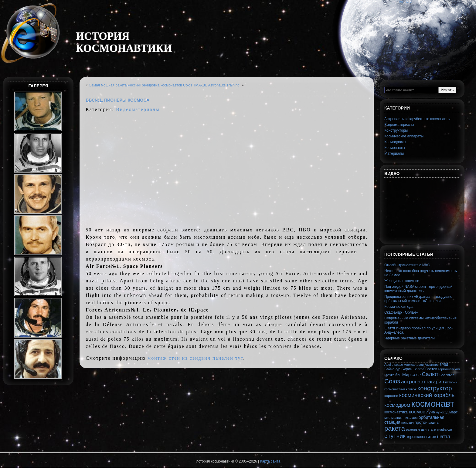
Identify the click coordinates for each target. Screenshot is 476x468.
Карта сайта (270, 461)
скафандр (445, 429)
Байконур (392, 369)
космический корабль (427, 395)
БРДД (444, 365)
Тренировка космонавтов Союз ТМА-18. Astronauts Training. (190, 85)
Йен (398, 375)
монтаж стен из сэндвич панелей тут (195, 358)
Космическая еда (399, 307)
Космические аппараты (404, 136)
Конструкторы (396, 130)
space (399, 365)
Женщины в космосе (402, 281)
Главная (404, 2)
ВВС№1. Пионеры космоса (117, 100)
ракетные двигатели (421, 429)
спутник (395, 436)
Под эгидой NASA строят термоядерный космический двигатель (418, 289)
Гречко (389, 375)
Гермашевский (449, 369)
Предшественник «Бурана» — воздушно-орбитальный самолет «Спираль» (419, 299)
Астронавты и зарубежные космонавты (417, 119)
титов (431, 437)
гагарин (435, 382)
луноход (442, 412)
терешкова (416, 437)
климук (411, 389)
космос (417, 412)
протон (421, 422)
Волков (419, 369)
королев (391, 396)
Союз (392, 381)
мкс (387, 418)
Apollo (389, 365)
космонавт (433, 404)
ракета (395, 428)
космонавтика (396, 412)
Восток (431, 369)
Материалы (394, 153)
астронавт (413, 382)
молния (397, 418)
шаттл (444, 436)
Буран (407, 369)
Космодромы (395, 142)
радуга (433, 423)
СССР (416, 375)
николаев (410, 418)
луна (431, 412)
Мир (406, 375)
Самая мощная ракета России (114, 85)
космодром (397, 405)
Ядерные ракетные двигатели (410, 338)
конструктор (435, 388)
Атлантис (432, 365)
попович (408, 423)
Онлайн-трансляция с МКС (407, 265)
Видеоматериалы (138, 109)
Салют (430, 374)
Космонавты (395, 148)
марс (454, 412)
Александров (414, 365)
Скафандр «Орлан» (401, 312)
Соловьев (447, 375)
